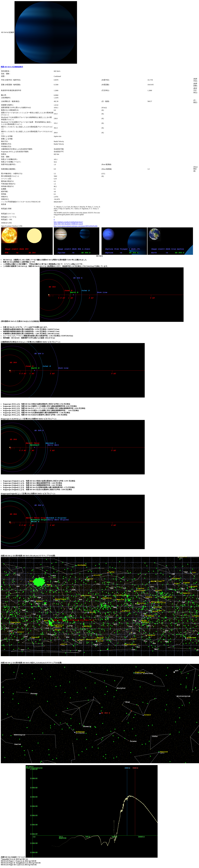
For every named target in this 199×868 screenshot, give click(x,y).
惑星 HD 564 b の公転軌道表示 (12, 67)
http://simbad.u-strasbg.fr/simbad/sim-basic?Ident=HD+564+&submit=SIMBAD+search (68, 223)
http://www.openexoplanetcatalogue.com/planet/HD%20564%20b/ (76, 226)
